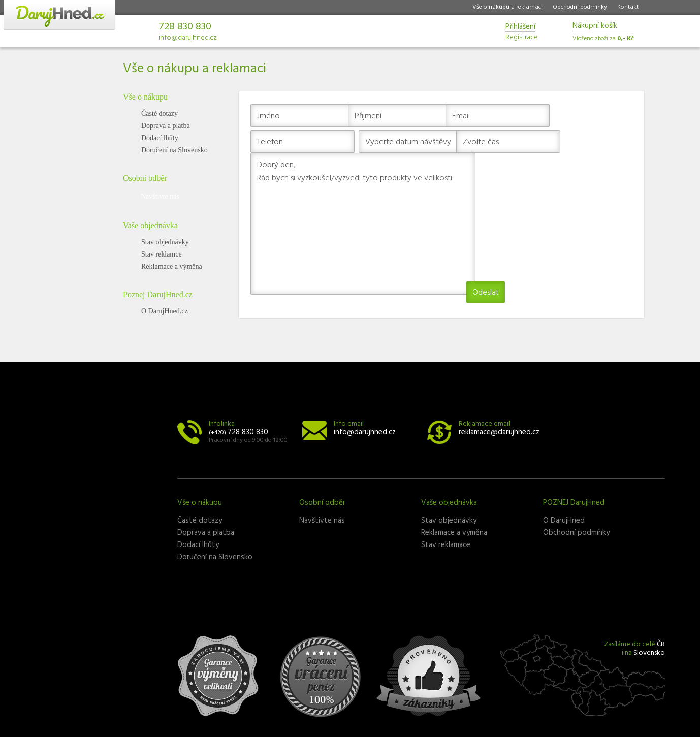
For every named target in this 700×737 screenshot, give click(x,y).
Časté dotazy (160, 114)
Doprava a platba (166, 126)
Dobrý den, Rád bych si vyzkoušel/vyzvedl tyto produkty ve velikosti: (363, 224)
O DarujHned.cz (165, 311)
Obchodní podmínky (580, 7)
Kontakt (628, 7)
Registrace (522, 36)
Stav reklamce (162, 254)
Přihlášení (520, 28)
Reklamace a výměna (172, 266)
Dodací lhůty (160, 138)
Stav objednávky (165, 242)
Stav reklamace (446, 545)
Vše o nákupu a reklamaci (507, 7)
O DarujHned (564, 521)
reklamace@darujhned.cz (499, 432)
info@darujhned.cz (188, 38)
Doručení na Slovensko (174, 150)
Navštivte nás (160, 196)
